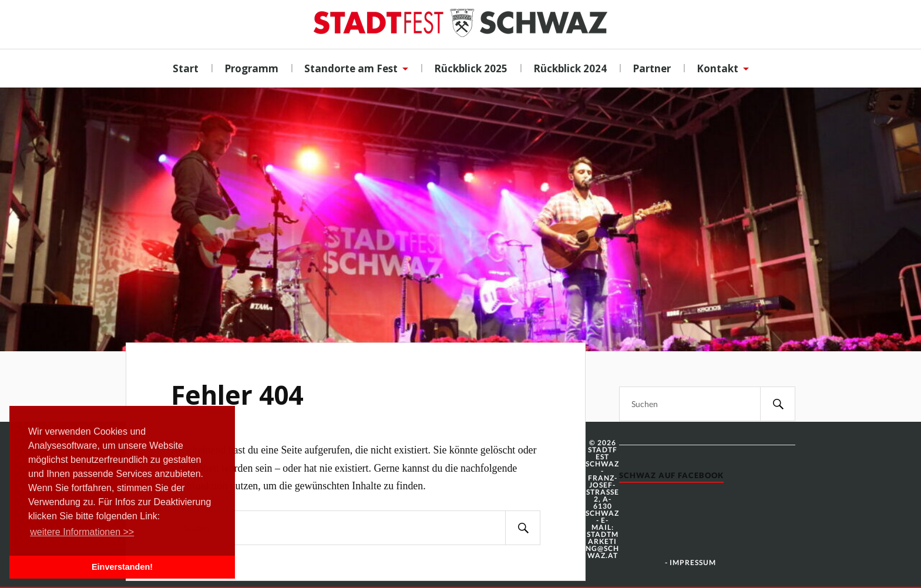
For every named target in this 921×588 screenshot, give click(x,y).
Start (186, 68)
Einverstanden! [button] (122, 567)
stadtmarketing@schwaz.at (602, 545)
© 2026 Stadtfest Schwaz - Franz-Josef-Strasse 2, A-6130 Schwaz (602, 478)
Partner (652, 68)
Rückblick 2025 (471, 68)
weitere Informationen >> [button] (82, 532)
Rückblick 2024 (570, 68)
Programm (251, 68)
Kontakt (717, 68)
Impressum (693, 562)
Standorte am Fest (351, 68)
